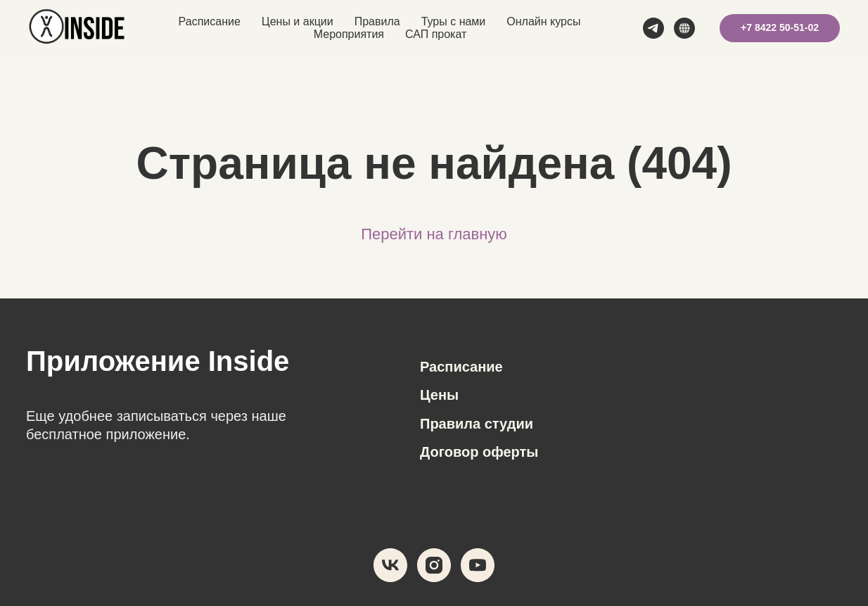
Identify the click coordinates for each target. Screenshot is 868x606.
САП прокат (436, 34)
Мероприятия (349, 34)
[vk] (390, 565)
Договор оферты (479, 452)
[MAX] (684, 28)
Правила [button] (377, 21)
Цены (439, 395)
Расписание (210, 21)
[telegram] (653, 28)
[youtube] (478, 565)
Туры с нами (454, 21)
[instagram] (434, 565)
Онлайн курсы (543, 21)
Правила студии (477, 424)
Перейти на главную (434, 234)
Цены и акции (298, 21)
